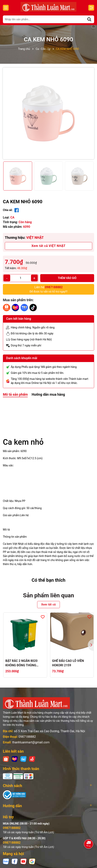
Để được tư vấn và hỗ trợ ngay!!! (49, 289)
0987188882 (27, 737)
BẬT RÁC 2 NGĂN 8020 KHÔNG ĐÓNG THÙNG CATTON (21, 663)
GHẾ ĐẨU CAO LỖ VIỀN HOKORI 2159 (68, 663)
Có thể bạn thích (48, 580)
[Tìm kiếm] (89, 19)
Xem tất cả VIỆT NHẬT (49, 246)
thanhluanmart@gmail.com (31, 742)
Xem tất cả (48, 604)
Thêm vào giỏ (67, 278)
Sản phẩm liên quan (49, 595)
